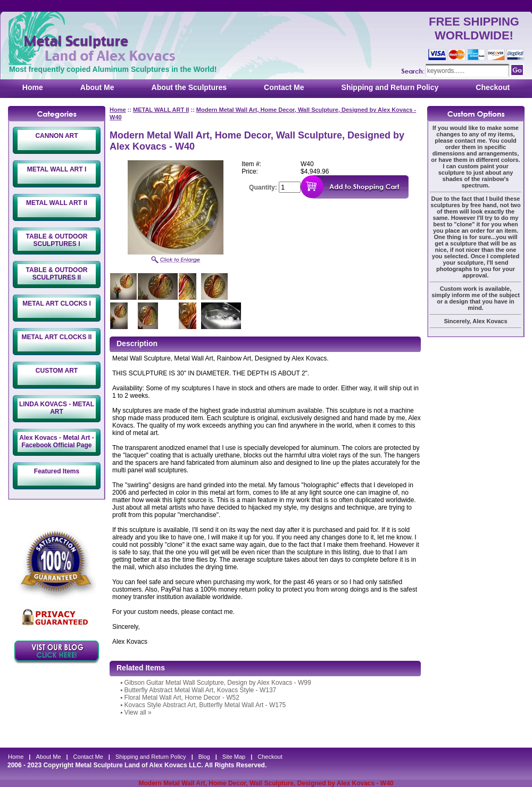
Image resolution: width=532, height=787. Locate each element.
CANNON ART (56, 136)
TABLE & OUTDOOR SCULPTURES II (57, 274)
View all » (138, 712)
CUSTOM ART (57, 371)
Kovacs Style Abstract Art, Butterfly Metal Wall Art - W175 (205, 705)
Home (33, 87)
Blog (204, 757)
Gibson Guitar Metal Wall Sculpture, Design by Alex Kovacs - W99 (218, 683)
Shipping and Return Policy (390, 87)
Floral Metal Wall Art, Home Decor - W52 (182, 698)
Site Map (234, 757)
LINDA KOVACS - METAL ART (57, 408)
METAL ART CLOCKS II (57, 337)
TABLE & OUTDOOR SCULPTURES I (57, 240)
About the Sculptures (189, 87)
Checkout (493, 87)
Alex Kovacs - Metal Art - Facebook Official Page (56, 441)
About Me (97, 87)
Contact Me (284, 87)
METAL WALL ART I (57, 169)
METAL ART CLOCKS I (56, 304)
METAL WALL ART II (57, 203)
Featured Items (57, 471)
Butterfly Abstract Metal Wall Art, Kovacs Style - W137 (201, 690)
